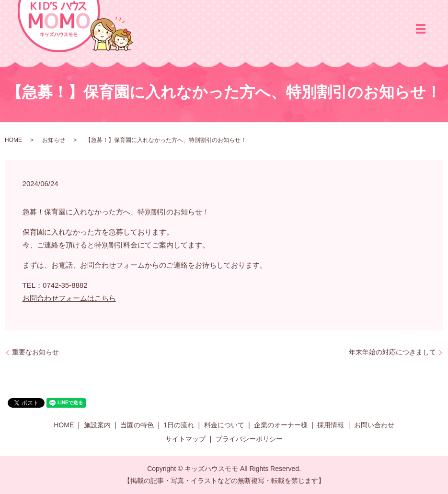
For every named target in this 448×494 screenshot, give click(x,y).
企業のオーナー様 (281, 425)
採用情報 (331, 425)
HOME (13, 140)
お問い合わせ (374, 425)
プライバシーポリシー (249, 439)
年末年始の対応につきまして (392, 352)
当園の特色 (137, 425)
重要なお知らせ (35, 352)
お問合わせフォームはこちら (69, 298)
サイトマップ (185, 439)
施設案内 (97, 425)
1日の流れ (179, 425)
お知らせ (54, 140)
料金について (224, 425)
